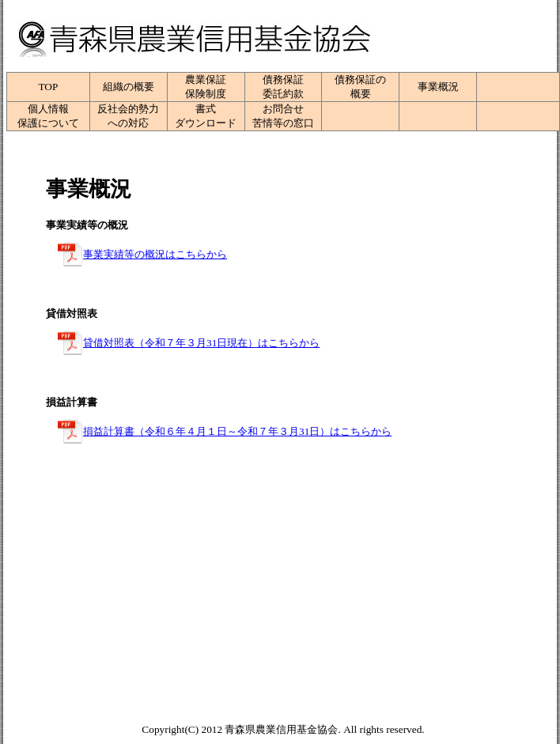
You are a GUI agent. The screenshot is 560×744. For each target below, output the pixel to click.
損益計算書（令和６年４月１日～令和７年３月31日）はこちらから (237, 431)
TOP (48, 87)
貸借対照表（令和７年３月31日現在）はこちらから (201, 343)
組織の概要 (129, 87)
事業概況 (438, 87)
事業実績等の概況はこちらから (155, 254)
